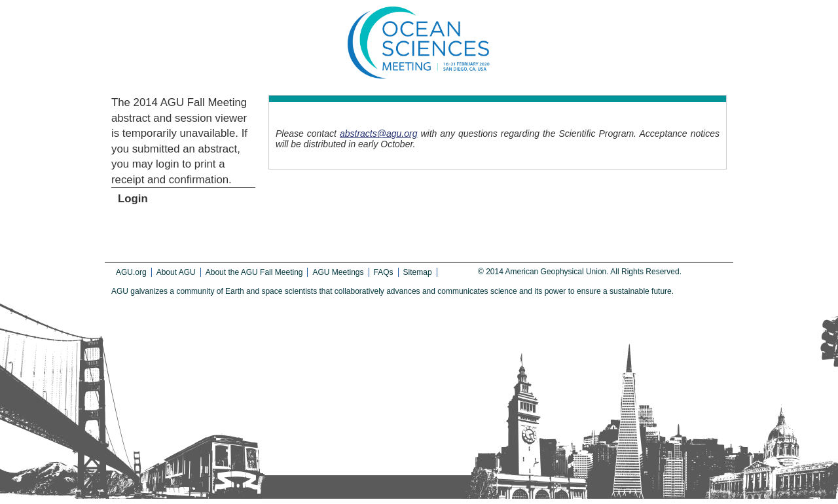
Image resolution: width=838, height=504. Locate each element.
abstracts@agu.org (379, 134)
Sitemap (418, 272)
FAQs (384, 272)
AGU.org (131, 272)
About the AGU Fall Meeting (254, 272)
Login (133, 199)
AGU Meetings (338, 272)
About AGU (176, 272)
